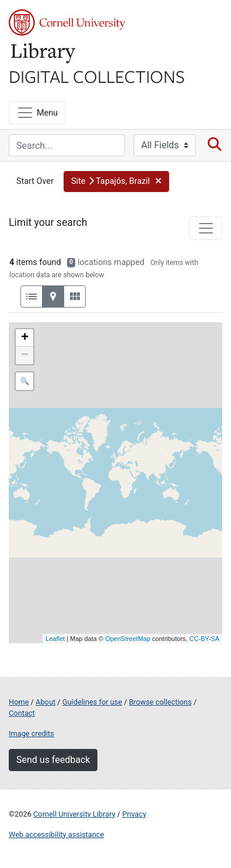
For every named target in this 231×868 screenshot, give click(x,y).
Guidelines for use (92, 702)
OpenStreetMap (128, 639)
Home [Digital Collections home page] (19, 702)
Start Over (35, 181)
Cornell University (67, 22)
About (45, 702)
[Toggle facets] (206, 228)
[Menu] (37, 113)
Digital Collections (97, 76)
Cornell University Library (74, 814)
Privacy (134, 814)
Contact (22, 713)
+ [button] (25, 338)
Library (44, 53)
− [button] (25, 355)
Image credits (32, 733)
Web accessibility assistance (56, 834)
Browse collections (160, 702)
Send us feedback (53, 760)
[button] (116, 182)
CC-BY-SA (204, 639)
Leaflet (55, 639)
